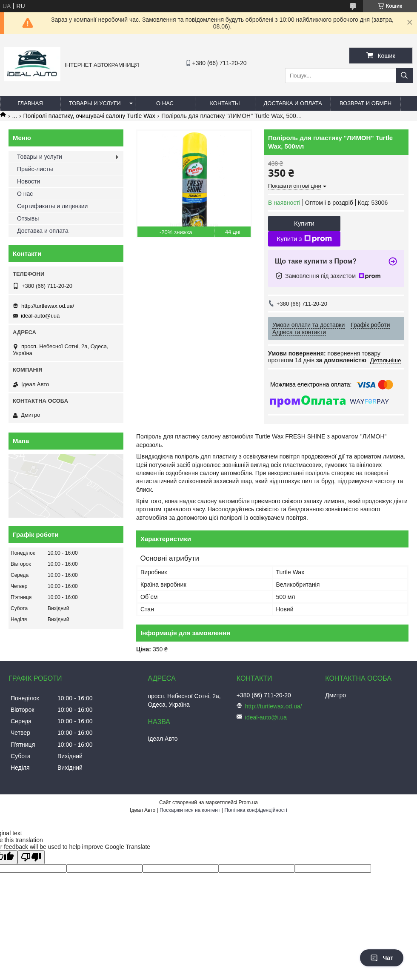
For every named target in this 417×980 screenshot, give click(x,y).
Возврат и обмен (366, 103)
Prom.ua (248, 802)
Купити (304, 223)
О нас (165, 103)
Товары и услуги (95, 103)
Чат (382, 958)
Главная (30, 103)
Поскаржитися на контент (190, 810)
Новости (29, 181)
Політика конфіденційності (256, 810)
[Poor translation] (31, 857)
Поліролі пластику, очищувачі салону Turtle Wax (89, 116)
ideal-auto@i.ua (40, 316)
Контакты (225, 103)
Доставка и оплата (293, 103)
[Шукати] (404, 76)
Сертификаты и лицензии (52, 206)
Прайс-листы (35, 169)
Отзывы (28, 218)
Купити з (304, 239)
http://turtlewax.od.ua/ (48, 306)
